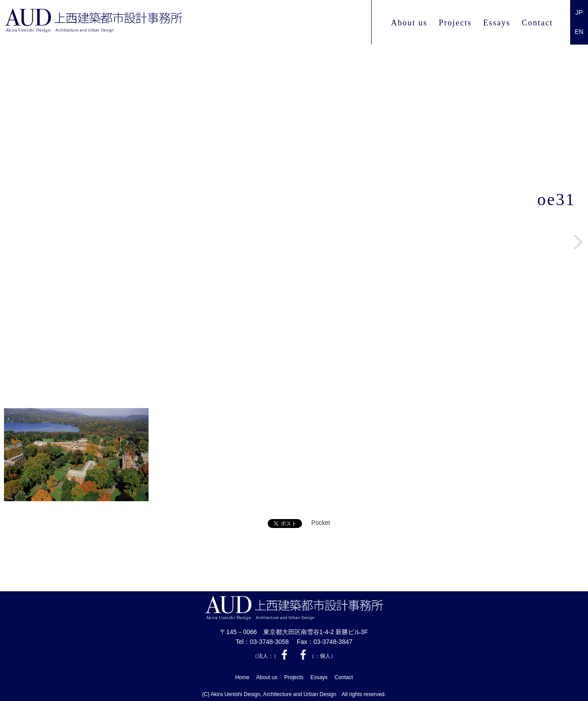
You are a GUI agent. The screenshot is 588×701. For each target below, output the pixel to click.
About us (409, 23)
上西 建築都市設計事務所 (117, 23)
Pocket (321, 523)
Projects (455, 23)
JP (579, 12)
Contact (538, 23)
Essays (497, 23)
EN (579, 32)
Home (242, 676)
